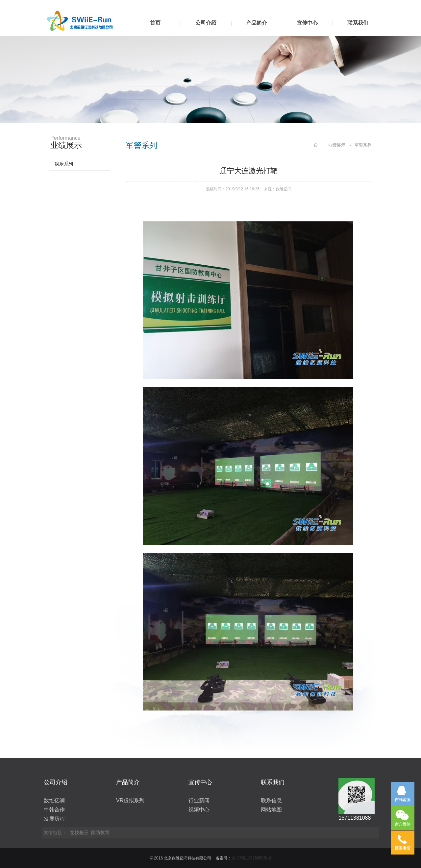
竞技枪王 (79, 832)
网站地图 (271, 810)
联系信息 (271, 800)
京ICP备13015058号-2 (251, 858)
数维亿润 (284, 189)
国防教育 (100, 832)
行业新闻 (199, 800)
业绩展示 (337, 145)
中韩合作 (54, 810)
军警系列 (363, 145)
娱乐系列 (64, 164)
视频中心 (199, 810)
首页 (155, 23)
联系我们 (358, 23)
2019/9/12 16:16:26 (243, 189)
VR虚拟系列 (130, 800)
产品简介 (257, 23)
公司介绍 (206, 23)
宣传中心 (307, 23)
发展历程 (54, 819)
